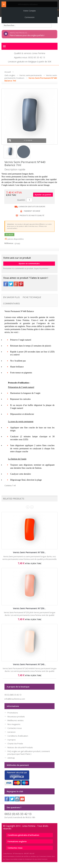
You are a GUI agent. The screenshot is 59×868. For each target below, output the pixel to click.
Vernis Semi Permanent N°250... (29, 608)
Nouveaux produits (16, 717)
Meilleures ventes (16, 720)
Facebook (6, 284)
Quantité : (21, 200)
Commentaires (12, 303)
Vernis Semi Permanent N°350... (29, 552)
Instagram (17, 799)
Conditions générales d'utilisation (23, 835)
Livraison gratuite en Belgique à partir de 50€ (30, 62)
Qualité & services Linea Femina (30, 53)
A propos (12, 740)
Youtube (22, 799)
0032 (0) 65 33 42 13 (18, 814)
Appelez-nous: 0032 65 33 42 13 (29, 57)
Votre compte (29, 11)
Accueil (8, 72)
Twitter (11, 284)
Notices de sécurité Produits (20, 747)
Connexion (30, 17)
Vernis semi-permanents (31, 75)
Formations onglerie (17, 841)
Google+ (16, 284)
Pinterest (21, 284)
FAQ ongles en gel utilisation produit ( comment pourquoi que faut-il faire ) (29, 753)
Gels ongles (10, 75)
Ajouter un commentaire (29, 264)
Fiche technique (32, 297)
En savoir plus (11, 297)
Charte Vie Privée (15, 744)
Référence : (9, 243)
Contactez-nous (15, 728)
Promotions (13, 713)
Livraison (12, 732)
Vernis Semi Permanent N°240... (29, 664)
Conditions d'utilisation (18, 736)
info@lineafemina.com (15, 699)
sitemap (11, 758)
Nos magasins (14, 724)
